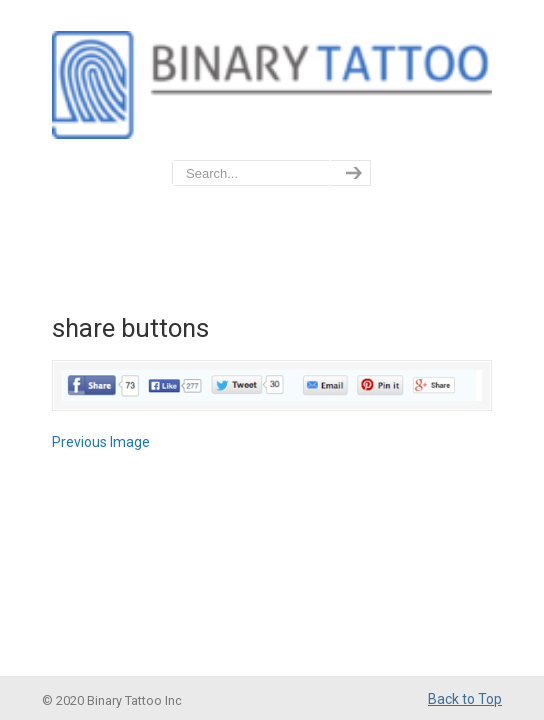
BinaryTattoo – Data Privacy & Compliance (272, 81)
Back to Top (465, 699)
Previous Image (101, 442)
